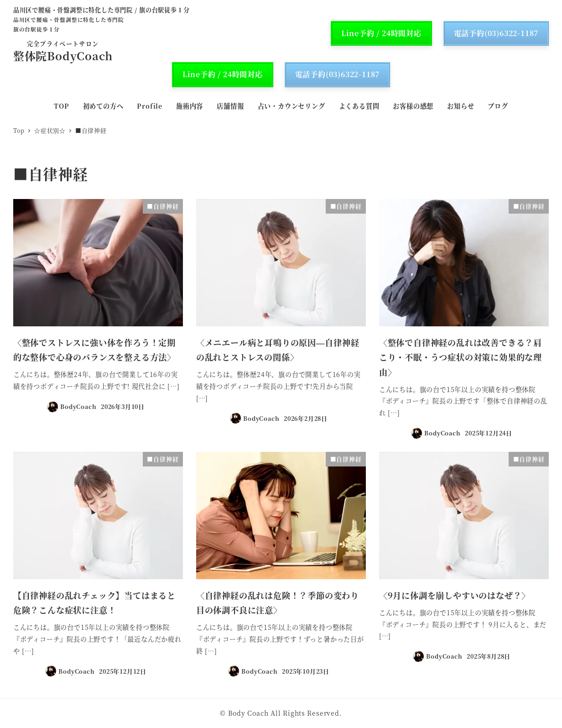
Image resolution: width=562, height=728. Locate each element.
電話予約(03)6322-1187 (496, 33)
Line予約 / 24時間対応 (381, 33)
